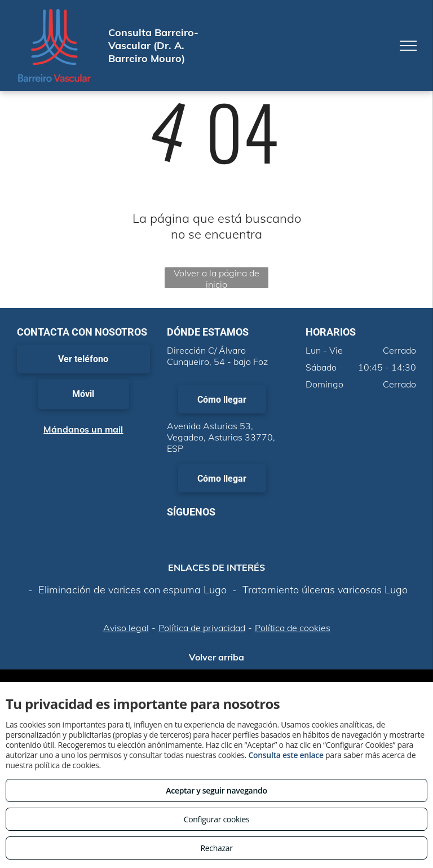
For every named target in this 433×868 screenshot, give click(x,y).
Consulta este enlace (286, 755)
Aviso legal (126, 628)
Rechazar (216, 848)
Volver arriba (216, 657)
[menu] (408, 46)
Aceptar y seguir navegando (216, 790)
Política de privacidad (202, 628)
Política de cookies (293, 628)
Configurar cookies (217, 819)
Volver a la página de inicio (216, 278)
